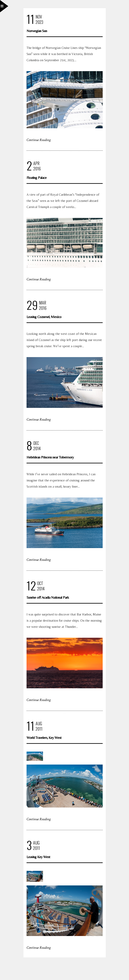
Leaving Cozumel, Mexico (44, 317)
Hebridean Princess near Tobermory (50, 457)
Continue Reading (39, 140)
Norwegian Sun (37, 31)
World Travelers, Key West (44, 738)
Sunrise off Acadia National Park (48, 597)
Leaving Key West (38, 857)
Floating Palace (37, 178)
